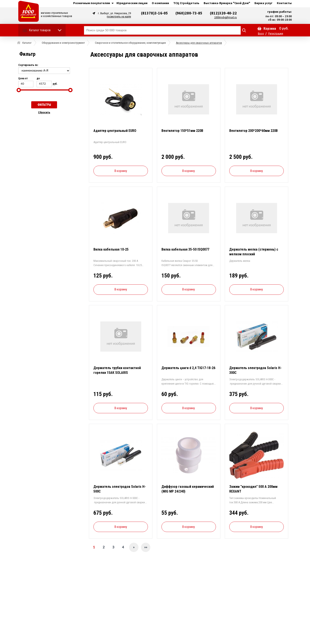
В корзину (121, 171)
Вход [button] (261, 34)
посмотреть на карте (119, 16)
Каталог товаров (40, 30)
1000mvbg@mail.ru (226, 17)
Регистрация (276, 34)
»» (146, 547)
